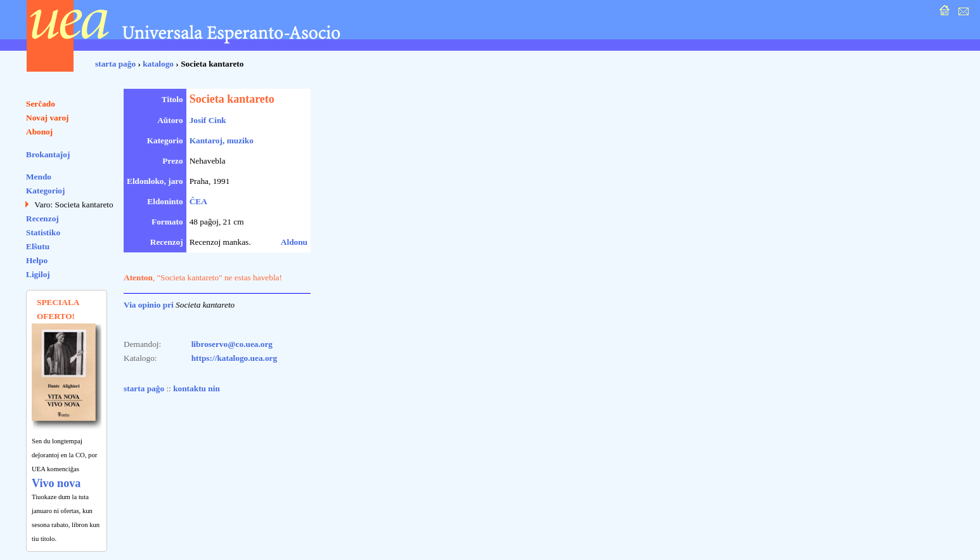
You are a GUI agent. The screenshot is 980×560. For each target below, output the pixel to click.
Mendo (39, 177)
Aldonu (294, 242)
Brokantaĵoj (48, 154)
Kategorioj (45, 191)
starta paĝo (115, 64)
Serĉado (41, 104)
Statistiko (43, 232)
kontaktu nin (197, 388)
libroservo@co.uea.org (232, 344)
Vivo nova (56, 483)
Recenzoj (42, 218)
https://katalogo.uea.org (235, 358)
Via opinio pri (149, 305)
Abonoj (39, 132)
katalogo (158, 64)
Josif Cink (208, 120)
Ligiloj (38, 274)
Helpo (37, 260)
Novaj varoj (48, 118)
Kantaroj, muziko (222, 140)
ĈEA (198, 201)
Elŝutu (38, 246)
